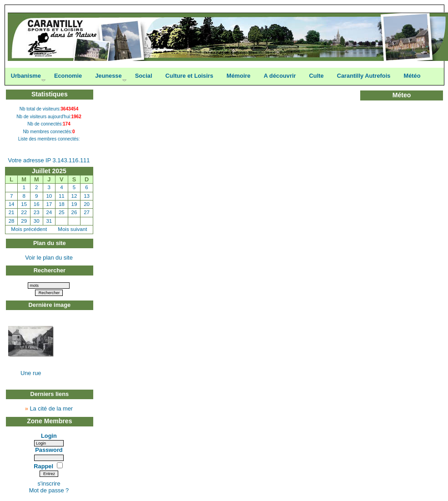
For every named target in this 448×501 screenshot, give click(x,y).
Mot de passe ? (49, 490)
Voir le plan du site (49, 258)
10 (49, 196)
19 (74, 204)
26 (74, 212)
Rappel (44, 466)
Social (144, 76)
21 (12, 212)
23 (37, 212)
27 (87, 212)
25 (62, 212)
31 (49, 221)
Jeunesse (108, 76)
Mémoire (239, 76)
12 (74, 196)
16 (37, 204)
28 (12, 221)
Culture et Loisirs (189, 76)
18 (62, 204)
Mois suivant (72, 229)
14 (12, 204)
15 (24, 204)
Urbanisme (26, 76)
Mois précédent (29, 229)
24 (49, 212)
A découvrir (280, 76)
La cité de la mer (52, 408)
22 (24, 212)
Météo (412, 76)
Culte (317, 76)
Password (49, 450)
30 (37, 221)
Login (49, 436)
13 (87, 196)
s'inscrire (49, 483)
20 (87, 204)
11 (62, 196)
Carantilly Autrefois (364, 76)
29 (24, 221)
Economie (68, 76)
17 (49, 204)
